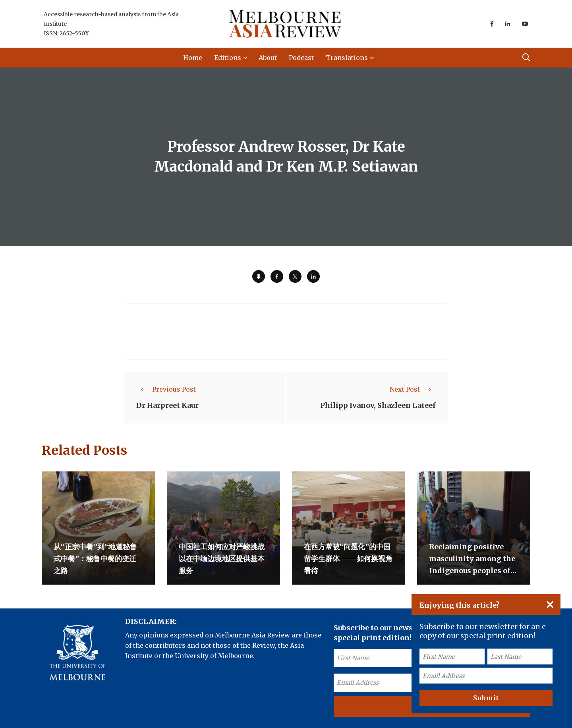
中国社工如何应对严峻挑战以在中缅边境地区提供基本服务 (222, 559)
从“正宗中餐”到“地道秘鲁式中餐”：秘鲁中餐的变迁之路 (95, 559)
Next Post (413, 389)
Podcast (301, 58)
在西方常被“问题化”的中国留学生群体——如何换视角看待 (348, 559)
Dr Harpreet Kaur (167, 405)
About (268, 58)
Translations (347, 58)
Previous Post (166, 389)
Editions (228, 58)
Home (193, 58)
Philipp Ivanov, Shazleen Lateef (378, 405)
